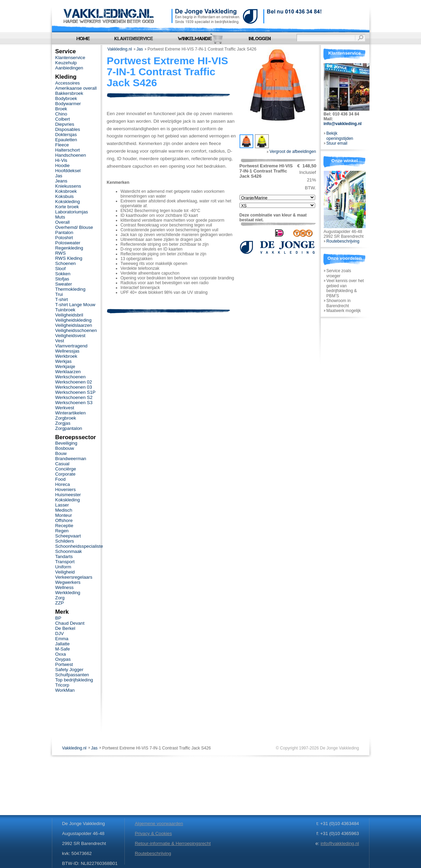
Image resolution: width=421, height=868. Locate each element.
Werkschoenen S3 (74, 403)
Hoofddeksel (68, 171)
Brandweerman (71, 459)
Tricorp (62, 685)
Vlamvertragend (71, 346)
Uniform (63, 567)
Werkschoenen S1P (75, 392)
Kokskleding (68, 202)
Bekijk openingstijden (340, 136)
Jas (140, 49)
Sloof (60, 269)
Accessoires (68, 83)
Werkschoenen (71, 377)
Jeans (62, 181)
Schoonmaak (69, 551)
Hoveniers (66, 489)
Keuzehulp (66, 63)
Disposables (68, 129)
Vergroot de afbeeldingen (291, 152)
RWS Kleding (69, 258)
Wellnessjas (68, 351)
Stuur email (337, 143)
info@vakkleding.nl (343, 124)
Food (60, 479)
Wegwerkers (68, 582)
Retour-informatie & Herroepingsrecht (173, 843)
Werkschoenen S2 (74, 397)
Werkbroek (66, 356)
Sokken (63, 274)
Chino (61, 114)
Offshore (64, 520)
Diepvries (65, 124)
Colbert (63, 119)
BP (58, 618)
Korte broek (67, 207)
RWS (61, 253)
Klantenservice (70, 58)
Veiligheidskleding (74, 320)
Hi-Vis (61, 160)
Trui (59, 294)
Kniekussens (68, 186)
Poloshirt (64, 238)
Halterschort (68, 150)
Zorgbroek (66, 418)
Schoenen (66, 263)
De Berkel (65, 628)
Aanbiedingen (69, 68)
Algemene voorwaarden (159, 824)
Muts (60, 217)
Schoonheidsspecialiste (79, 546)
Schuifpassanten (72, 675)
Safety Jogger (69, 670)
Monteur (64, 515)
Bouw (61, 453)
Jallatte (63, 644)
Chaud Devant (70, 623)
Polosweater (68, 243)
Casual (62, 464)
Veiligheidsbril (69, 315)
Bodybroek (66, 98)
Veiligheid (65, 572)
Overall (63, 222)
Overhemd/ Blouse (74, 227)
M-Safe (63, 649)
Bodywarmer (68, 104)
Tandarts (64, 557)
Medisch (64, 510)
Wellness (65, 587)
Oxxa (61, 654)
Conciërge (66, 469)
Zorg (60, 598)
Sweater (64, 284)
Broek (61, 109)
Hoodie (63, 165)
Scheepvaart (68, 536)
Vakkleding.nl (120, 49)
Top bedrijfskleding (74, 680)
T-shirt (62, 299)
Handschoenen (71, 155)
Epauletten (66, 140)
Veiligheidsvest (70, 336)
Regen (62, 531)
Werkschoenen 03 (74, 387)
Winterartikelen (71, 413)
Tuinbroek (65, 310)
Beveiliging (66, 443)
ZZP (60, 603)
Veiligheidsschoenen (76, 330)
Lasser (62, 505)
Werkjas (64, 361)
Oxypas (63, 659)
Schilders (65, 541)
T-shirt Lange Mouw (75, 305)
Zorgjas (63, 423)
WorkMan (65, 690)
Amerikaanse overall (76, 88)
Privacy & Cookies (153, 833)
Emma (62, 639)
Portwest (64, 664)
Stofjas (62, 279)
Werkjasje (65, 366)
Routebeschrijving (343, 241)
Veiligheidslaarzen (74, 325)
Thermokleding (70, 289)
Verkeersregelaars (74, 577)
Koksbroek (66, 191)
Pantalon (64, 232)
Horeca (63, 484)
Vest (60, 341)
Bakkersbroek (69, 93)
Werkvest (65, 408)
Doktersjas (66, 135)
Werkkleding (68, 593)
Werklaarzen (68, 372)
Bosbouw (65, 448)
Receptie (64, 526)
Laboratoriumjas (72, 212)
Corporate (65, 474)
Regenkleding (69, 248)
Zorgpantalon (69, 428)
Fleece (62, 145)
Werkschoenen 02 (74, 382)
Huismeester (68, 495)
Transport (65, 562)
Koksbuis (65, 196)
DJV (60, 633)
